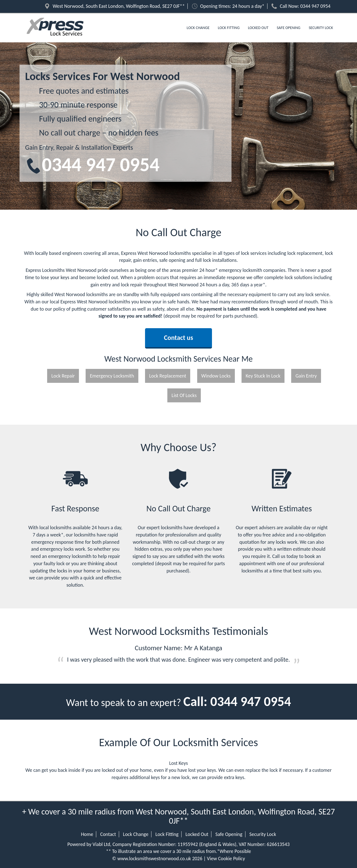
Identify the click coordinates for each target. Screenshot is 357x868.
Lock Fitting (229, 28)
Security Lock (321, 28)
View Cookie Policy (226, 859)
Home (87, 834)
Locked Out (258, 28)
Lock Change (198, 28)
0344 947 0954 (316, 6)
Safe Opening (289, 28)
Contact (108, 834)
